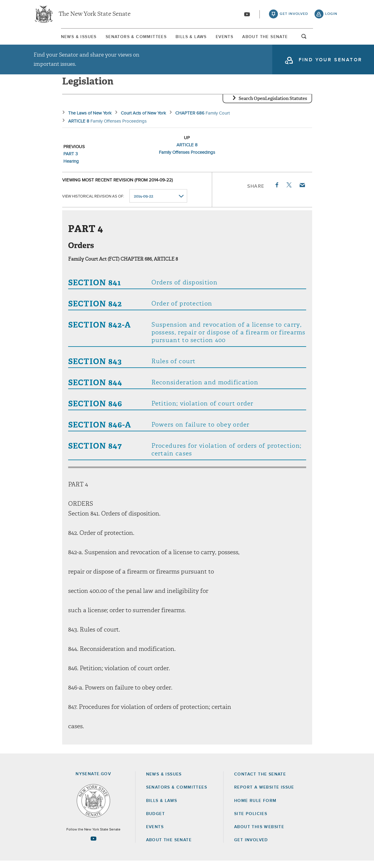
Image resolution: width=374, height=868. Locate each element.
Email (302, 192)
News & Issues (51, 38)
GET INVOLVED (251, 847)
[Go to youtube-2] (247, 15)
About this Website (259, 834)
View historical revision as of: (93, 203)
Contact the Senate (260, 781)
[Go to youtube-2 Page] (93, 846)
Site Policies (251, 821)
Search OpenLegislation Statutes (273, 106)
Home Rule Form (255, 808)
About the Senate (169, 847)
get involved (294, 15)
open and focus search (331, 40)
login (331, 15)
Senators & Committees (121, 38)
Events (234, 38)
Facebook (276, 192)
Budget (155, 821)
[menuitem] (51, 38)
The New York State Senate (95, 15)
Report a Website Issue (264, 795)
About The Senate (287, 38)
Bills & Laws (188, 38)
